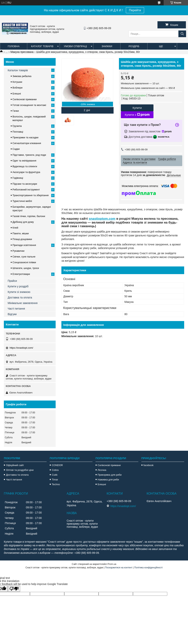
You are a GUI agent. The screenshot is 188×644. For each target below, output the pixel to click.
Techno (56, 484)
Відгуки (12, 314)
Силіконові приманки (25, 99)
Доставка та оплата (20, 297)
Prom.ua (112, 564)
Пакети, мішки (21, 233)
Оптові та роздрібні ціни (20, 470)
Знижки (107, 46)
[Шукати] (182, 34)
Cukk (55, 475)
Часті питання (16, 309)
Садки (16, 149)
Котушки (17, 82)
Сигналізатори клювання (27, 143)
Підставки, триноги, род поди (29, 155)
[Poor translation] (14, 589)
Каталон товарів (18, 70)
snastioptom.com (102, 219)
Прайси (12, 281)
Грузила (17, 126)
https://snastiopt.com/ (21, 348)
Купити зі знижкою (19, 292)
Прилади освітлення (24, 245)
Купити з (137, 115)
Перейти (135, 10)
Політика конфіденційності (148, 568)
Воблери (17, 88)
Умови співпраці (75, 46)
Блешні (17, 94)
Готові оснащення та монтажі (29, 105)
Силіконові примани (109, 465)
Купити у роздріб (18, 286)
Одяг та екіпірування (24, 161)
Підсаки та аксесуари (25, 184)
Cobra (55, 470)
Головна (14, 46)
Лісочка (102, 470)
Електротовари (21, 274)
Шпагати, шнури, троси (26, 268)
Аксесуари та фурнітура (26, 172)
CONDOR (57, 465)
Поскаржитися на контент (119, 568)
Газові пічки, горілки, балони (29, 216)
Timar (55, 480)
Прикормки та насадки (25, 137)
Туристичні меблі (22, 201)
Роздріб (134, 46)
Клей (15, 228)
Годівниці (18, 178)
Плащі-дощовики (22, 239)
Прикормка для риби (110, 475)
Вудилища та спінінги (25, 166)
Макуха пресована (22, 52)
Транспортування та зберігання (31, 195)
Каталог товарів (42, 46)
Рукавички (18, 251)
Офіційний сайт (15, 465)
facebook (149, 465)
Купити (137, 108)
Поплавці (18, 132)
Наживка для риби (108, 480)
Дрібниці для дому (23, 222)
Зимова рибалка (22, 76)
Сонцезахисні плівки (24, 262)
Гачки (16, 111)
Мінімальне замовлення (23, 303)
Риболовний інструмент (26, 190)
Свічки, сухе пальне (24, 257)
